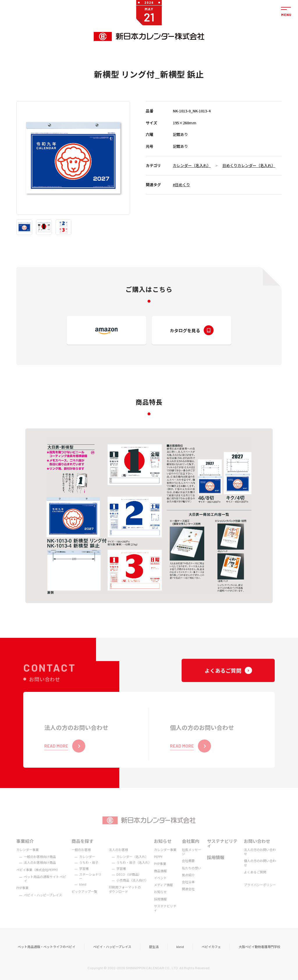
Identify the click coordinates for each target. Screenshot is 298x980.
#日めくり (181, 185)
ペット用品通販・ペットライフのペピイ (47, 954)
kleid (180, 954)
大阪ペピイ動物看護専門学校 (259, 954)
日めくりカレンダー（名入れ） (249, 165)
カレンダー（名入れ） (192, 165)
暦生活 (154, 954)
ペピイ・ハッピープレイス (112, 954)
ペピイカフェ (211, 954)
